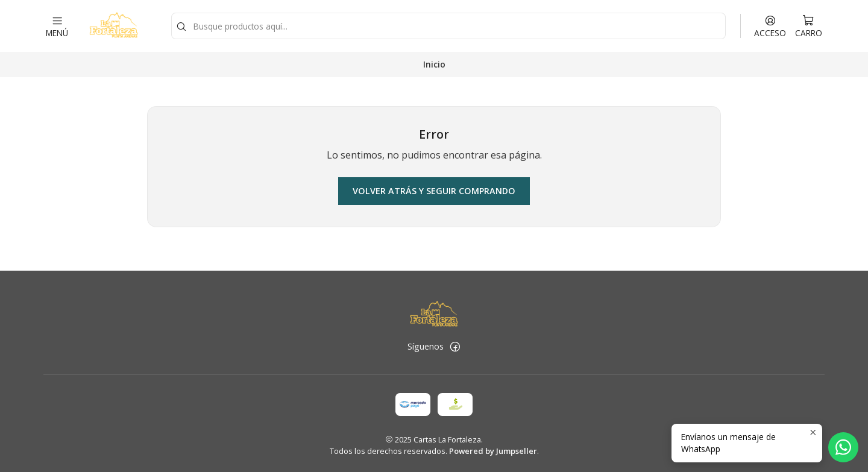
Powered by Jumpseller (493, 451)
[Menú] (57, 26)
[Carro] (809, 26)
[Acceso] (770, 26)
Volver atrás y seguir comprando (434, 191)
